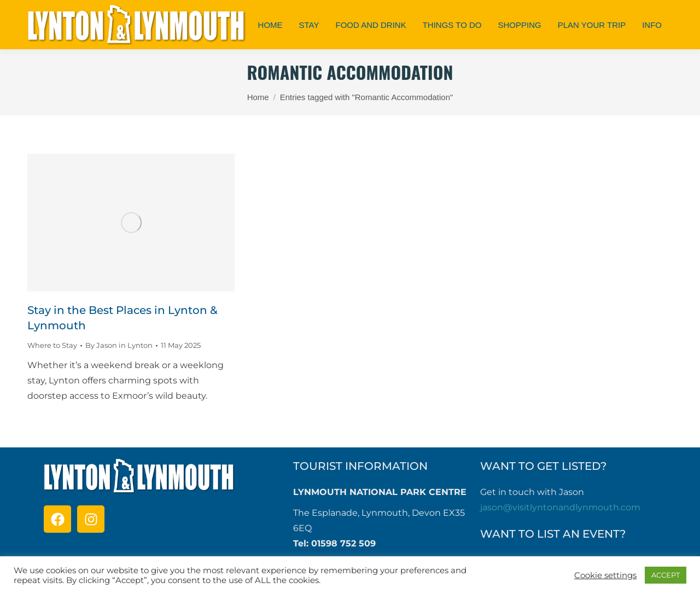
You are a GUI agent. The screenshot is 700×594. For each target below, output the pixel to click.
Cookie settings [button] (605, 575)
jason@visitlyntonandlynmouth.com (560, 507)
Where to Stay (52, 345)
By (119, 345)
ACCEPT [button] (666, 575)
